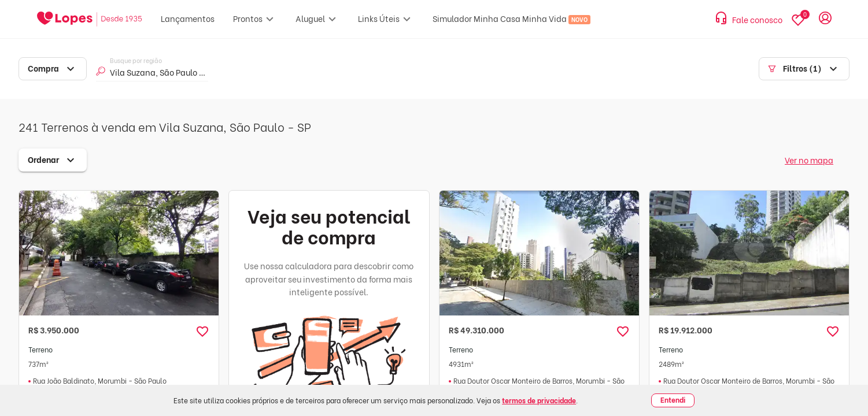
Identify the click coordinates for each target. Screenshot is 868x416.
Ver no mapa (809, 160)
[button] (202, 332)
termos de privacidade (539, 400)
